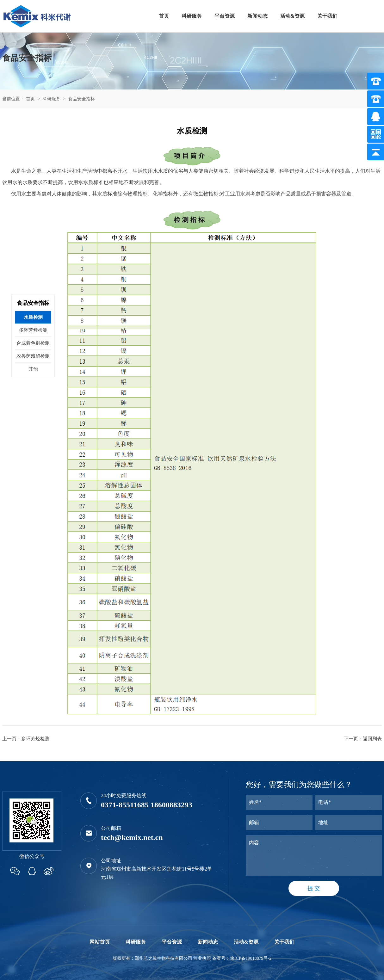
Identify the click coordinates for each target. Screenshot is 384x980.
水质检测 (33, 317)
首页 (164, 16)
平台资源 (225, 16)
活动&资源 (292, 16)
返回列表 (372, 739)
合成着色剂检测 (33, 343)
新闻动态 (257, 16)
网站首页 (100, 942)
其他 (33, 369)
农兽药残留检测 (33, 356)
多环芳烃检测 (35, 739)
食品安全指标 (82, 99)
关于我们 (327, 16)
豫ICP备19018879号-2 (251, 958)
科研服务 (192, 16)
